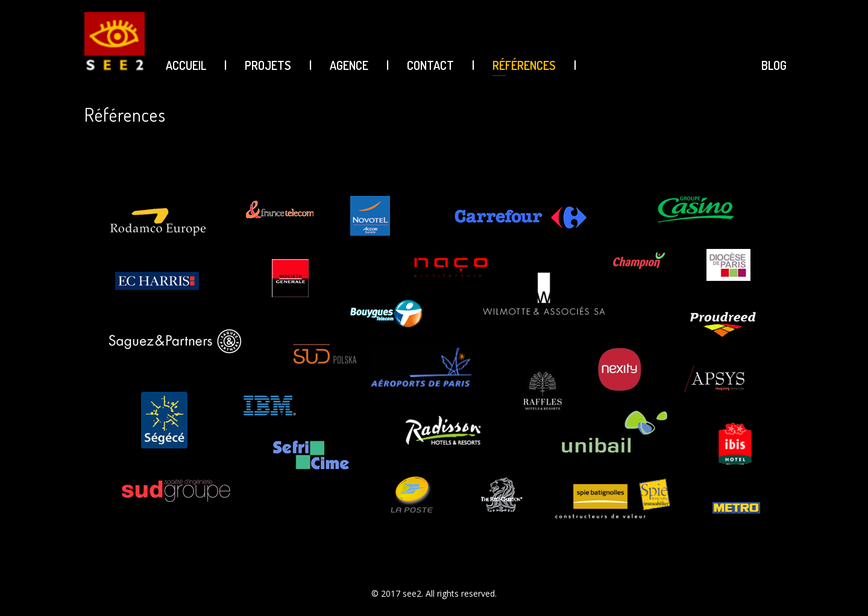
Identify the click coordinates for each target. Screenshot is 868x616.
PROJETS (268, 65)
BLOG (774, 65)
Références (524, 65)
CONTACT (430, 65)
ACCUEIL (186, 65)
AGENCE (349, 65)
